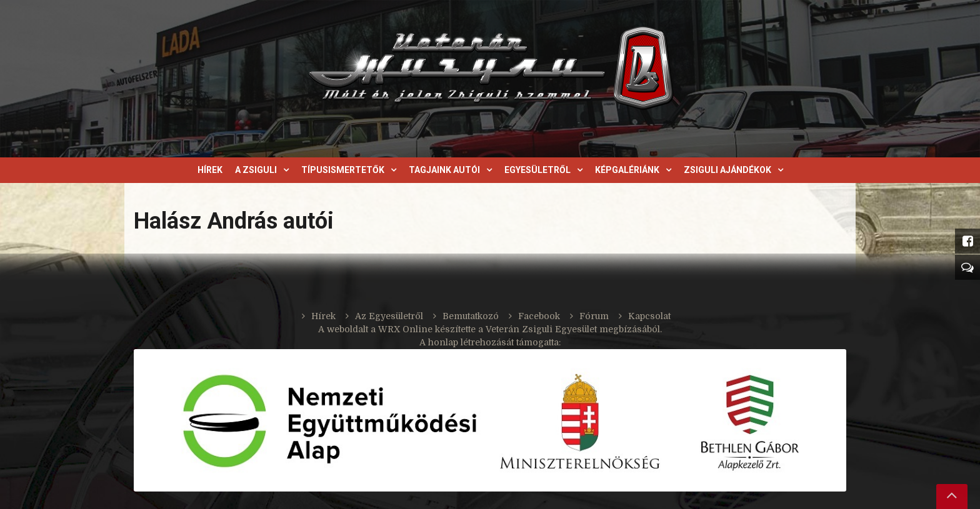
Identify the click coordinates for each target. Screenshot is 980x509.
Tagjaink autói (444, 170)
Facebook (539, 316)
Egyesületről (537, 170)
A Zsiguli (256, 170)
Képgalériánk (627, 170)
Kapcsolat (649, 316)
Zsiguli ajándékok (727, 170)
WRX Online (405, 329)
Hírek (210, 170)
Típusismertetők (343, 170)
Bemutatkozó (471, 316)
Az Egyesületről (389, 316)
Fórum (594, 316)
